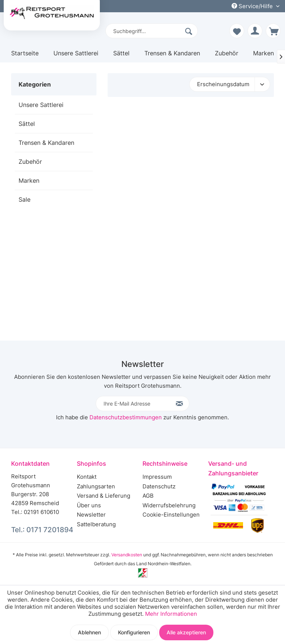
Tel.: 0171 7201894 (42, 530)
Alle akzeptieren (186, 632)
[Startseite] (25, 56)
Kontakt (87, 477)
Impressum (157, 477)
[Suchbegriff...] (152, 31)
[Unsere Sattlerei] (76, 56)
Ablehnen (89, 632)
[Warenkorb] (273, 31)
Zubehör (30, 162)
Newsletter (91, 515)
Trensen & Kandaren (46, 143)
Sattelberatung (96, 524)
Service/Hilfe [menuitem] (253, 6)
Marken (29, 180)
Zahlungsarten (96, 486)
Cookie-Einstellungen (171, 515)
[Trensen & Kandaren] (172, 56)
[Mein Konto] (255, 31)
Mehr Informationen (171, 614)
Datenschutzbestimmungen (126, 417)
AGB (148, 496)
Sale (24, 199)
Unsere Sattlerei (41, 105)
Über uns (89, 505)
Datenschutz (159, 486)
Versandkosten (127, 555)
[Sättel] (121, 56)
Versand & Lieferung (104, 496)
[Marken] (263, 56)
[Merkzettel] (237, 31)
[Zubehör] (227, 56)
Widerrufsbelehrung (169, 505)
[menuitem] (152, 31)
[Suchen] (190, 31)
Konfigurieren (134, 632)
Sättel (27, 124)
